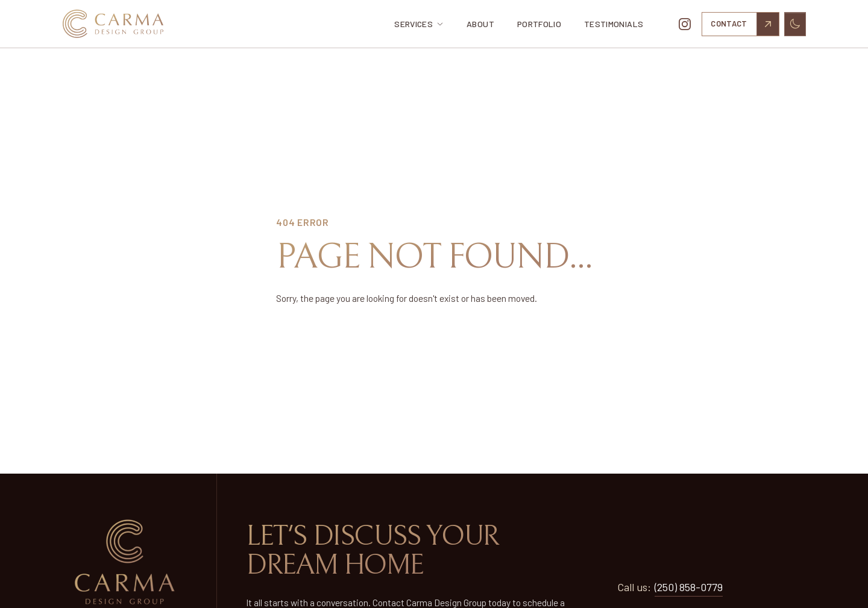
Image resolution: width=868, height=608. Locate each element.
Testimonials (614, 24)
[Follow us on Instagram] (685, 24)
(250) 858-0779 (689, 587)
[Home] (123, 24)
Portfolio (539, 24)
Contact (744, 24)
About (480, 24)
